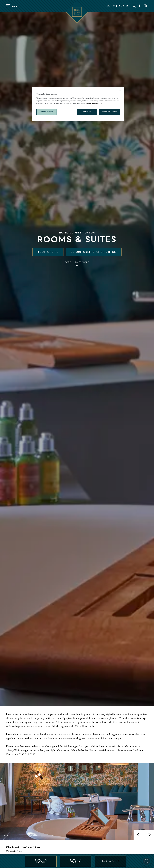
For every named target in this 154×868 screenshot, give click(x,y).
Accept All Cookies (110, 112)
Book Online (48, 252)
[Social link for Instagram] (145, 6)
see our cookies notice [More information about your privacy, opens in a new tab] (94, 104)
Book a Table (76, 861)
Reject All (87, 112)
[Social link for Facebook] (140, 6)
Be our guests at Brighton (94, 252)
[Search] (134, 6)
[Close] (120, 90)
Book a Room (41, 861)
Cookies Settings (47, 112)
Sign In (111, 6)
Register (123, 6)
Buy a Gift (111, 861)
